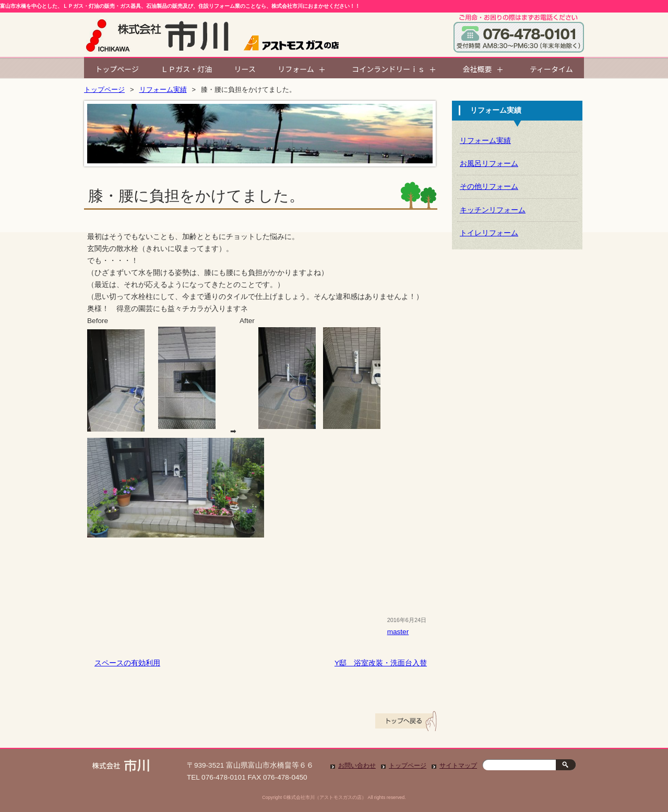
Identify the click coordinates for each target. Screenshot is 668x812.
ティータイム (551, 69)
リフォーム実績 (163, 89)
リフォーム (296, 69)
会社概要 (478, 69)
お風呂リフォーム (489, 164)
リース (245, 69)
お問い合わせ (357, 766)
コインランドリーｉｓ (388, 69)
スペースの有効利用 (127, 663)
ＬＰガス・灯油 (186, 69)
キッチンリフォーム (493, 210)
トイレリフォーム (489, 233)
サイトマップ (458, 766)
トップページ (117, 69)
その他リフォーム (489, 187)
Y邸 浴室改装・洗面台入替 (381, 663)
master (398, 632)
